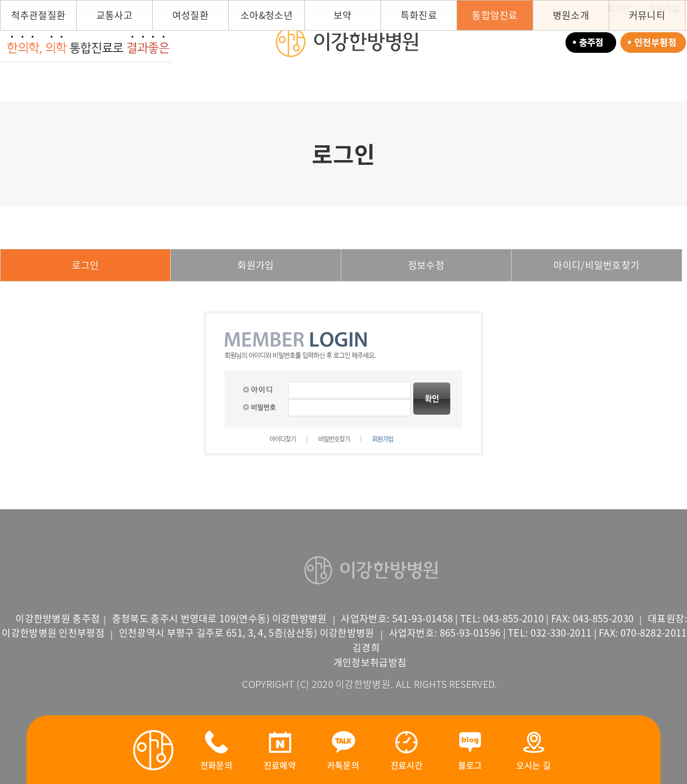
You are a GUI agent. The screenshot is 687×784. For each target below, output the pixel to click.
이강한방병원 (346, 42)
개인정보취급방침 (370, 662)
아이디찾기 (283, 439)
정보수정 (426, 265)
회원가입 (256, 265)
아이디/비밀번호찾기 (596, 265)
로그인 (86, 265)
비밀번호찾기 (334, 439)
